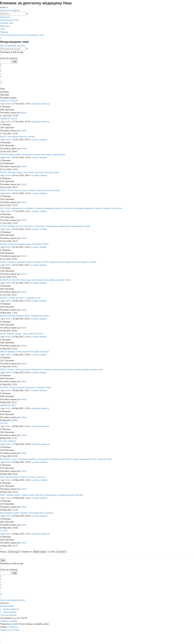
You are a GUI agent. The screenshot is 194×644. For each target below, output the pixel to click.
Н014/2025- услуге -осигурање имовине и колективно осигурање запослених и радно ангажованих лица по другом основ (56, 459)
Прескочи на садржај (10, 10)
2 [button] (1, 68)
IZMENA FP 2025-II (9, 119)
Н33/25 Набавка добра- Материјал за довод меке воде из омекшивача (32, 154)
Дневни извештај (41, 104)
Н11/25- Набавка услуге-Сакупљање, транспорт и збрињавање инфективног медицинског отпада (45, 226)
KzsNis (7, 104)
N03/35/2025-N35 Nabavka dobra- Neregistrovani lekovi (25, 316)
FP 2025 (4, 531)
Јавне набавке (40, 140)
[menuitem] (9, 20)
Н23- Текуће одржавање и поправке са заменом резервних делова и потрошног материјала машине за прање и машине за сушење (61, 208)
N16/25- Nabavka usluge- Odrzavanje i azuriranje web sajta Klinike (29, 172)
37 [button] (1, 83)
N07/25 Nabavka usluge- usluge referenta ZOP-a (22, 334)
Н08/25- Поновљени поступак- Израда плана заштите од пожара (30, 190)
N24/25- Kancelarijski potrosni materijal (17, 137)
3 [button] (1, 71)
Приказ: (11, 552)
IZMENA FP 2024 (8, 405)
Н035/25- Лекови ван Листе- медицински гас (20, 298)
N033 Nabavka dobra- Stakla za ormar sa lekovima (23, 477)
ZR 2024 (4, 423)
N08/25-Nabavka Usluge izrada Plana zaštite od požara (24, 352)
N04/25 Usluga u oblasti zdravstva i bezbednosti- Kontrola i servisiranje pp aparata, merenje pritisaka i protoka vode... (52, 370)
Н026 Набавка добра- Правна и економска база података (26, 513)
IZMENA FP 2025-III (9, 101)
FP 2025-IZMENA (8, 441)
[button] (0, 55)
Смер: (58, 552)
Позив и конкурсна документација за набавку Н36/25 (24, 244)
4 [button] (1, 74)
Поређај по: (36, 552)
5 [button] (1, 77)
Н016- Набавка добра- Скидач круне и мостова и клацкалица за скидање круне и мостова (42, 495)
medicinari (13, 627)
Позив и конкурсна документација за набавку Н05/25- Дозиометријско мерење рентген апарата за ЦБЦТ (48, 262)
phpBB (14, 624)
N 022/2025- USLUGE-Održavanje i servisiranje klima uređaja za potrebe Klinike (35, 280)
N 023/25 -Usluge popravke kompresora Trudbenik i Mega (26, 387)
